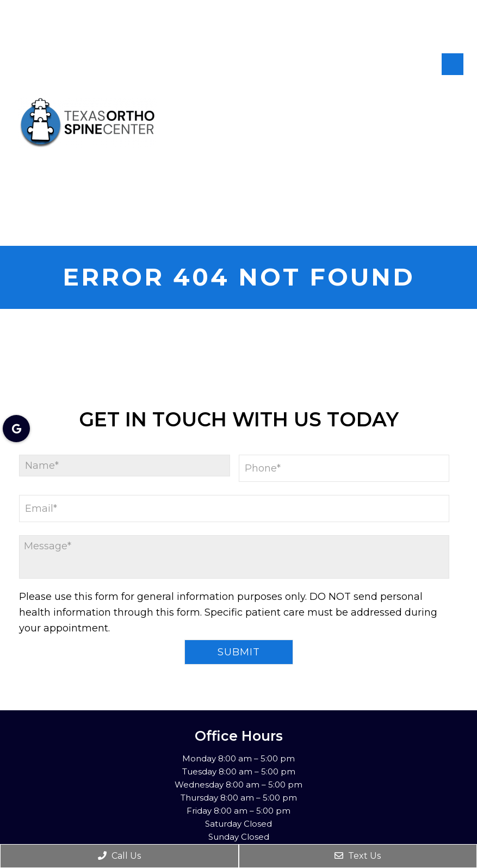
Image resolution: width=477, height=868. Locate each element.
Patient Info (437, 159)
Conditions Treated (421, 206)
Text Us (358, 856)
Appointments (430, 137)
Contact (445, 231)
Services (445, 181)
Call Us (119, 856)
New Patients (434, 114)
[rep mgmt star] (460, 29)
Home (415, 88)
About (454, 88)
